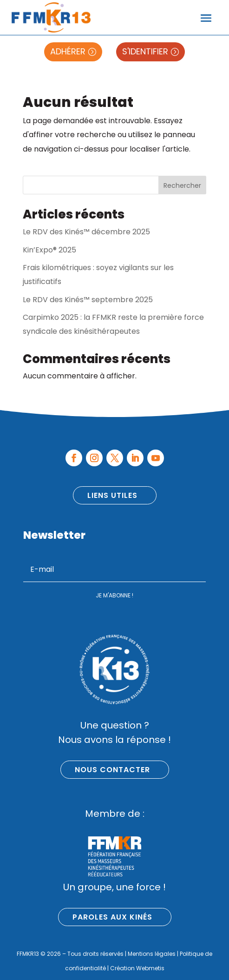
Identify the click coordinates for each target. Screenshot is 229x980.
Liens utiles (112, 495)
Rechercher (182, 185)
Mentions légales (152, 954)
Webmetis (150, 968)
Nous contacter (112, 770)
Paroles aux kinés (112, 917)
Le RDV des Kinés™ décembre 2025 (86, 232)
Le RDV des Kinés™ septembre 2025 (88, 300)
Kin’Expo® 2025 (49, 250)
